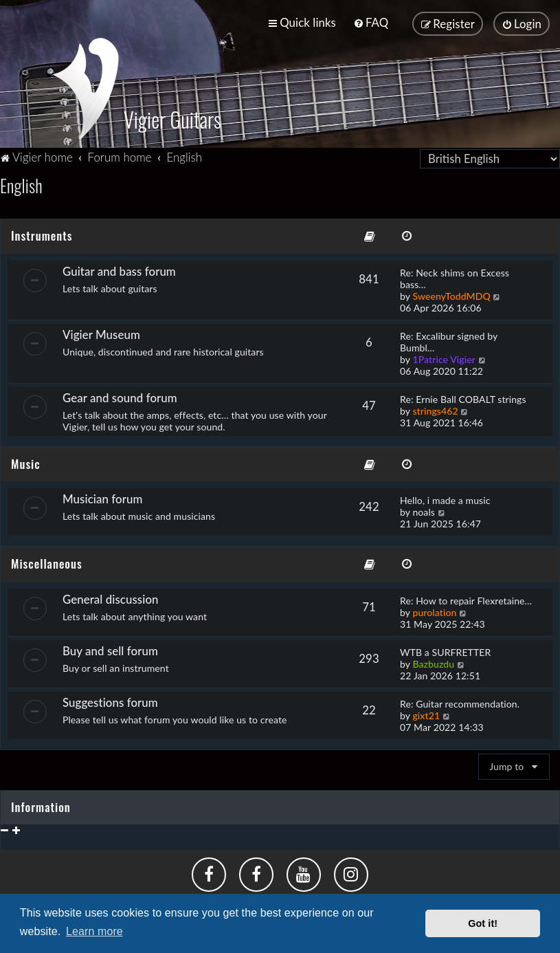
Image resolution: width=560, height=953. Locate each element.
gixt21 (426, 713)
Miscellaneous (47, 561)
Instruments (42, 233)
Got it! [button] (483, 923)
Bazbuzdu (433, 662)
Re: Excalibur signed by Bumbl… (449, 340)
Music (26, 462)
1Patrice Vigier (444, 357)
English (21, 183)
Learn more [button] (94, 931)
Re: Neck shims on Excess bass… (455, 276)
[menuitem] (371, 22)
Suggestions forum (110, 700)
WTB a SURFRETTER (445, 650)
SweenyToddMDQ (451, 294)
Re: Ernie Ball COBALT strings (463, 397)
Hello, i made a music (445, 498)
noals (424, 510)
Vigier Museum (101, 332)
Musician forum (102, 497)
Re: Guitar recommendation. (460, 702)
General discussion (111, 597)
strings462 (435, 409)
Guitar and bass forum (119, 269)
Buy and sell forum (110, 649)
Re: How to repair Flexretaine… (466, 599)
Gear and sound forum (120, 396)
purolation (434, 610)
